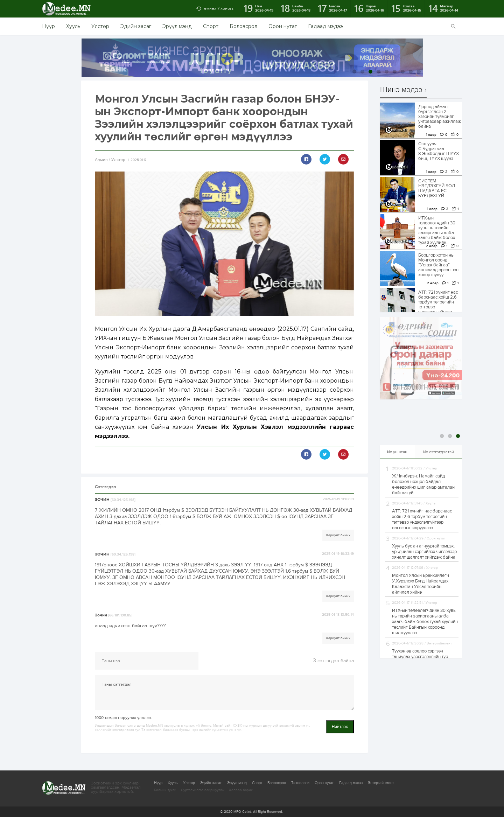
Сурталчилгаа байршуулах (203, 790)
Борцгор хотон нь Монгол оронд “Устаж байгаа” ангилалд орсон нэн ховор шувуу (438, 265)
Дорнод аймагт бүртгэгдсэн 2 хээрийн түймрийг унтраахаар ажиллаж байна (440, 117)
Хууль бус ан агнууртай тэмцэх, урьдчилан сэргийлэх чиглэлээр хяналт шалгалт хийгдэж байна (424, 552)
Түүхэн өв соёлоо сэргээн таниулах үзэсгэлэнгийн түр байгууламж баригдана (420, 657)
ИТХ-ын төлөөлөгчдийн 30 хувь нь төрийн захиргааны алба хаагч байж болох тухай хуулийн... (437, 230)
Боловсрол (243, 26)
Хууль (73, 26)
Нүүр (48, 26)
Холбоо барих (241, 790)
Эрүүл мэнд (177, 26)
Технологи (300, 783)
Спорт (211, 26)
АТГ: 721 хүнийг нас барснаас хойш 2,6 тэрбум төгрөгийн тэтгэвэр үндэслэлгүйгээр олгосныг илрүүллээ (439, 305)
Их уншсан (397, 452)
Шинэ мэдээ (401, 90)
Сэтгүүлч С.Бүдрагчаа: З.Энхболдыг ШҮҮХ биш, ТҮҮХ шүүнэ (439, 151)
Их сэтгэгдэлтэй (439, 452)
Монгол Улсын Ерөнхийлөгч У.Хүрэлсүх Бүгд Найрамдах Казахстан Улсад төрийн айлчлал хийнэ (421, 584)
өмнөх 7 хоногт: (219, 8)
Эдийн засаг (136, 26)
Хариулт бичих (338, 535)
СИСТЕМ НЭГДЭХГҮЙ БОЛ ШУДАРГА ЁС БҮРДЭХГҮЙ (437, 188)
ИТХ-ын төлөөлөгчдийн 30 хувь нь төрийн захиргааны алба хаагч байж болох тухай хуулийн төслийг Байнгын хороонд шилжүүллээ (425, 622)
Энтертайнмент (381, 783)
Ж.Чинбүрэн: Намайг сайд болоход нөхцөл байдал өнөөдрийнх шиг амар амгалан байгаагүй (423, 484)
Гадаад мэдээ (325, 26)
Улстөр (100, 26)
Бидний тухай (165, 790)
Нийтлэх (340, 727)
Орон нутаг (283, 26)
